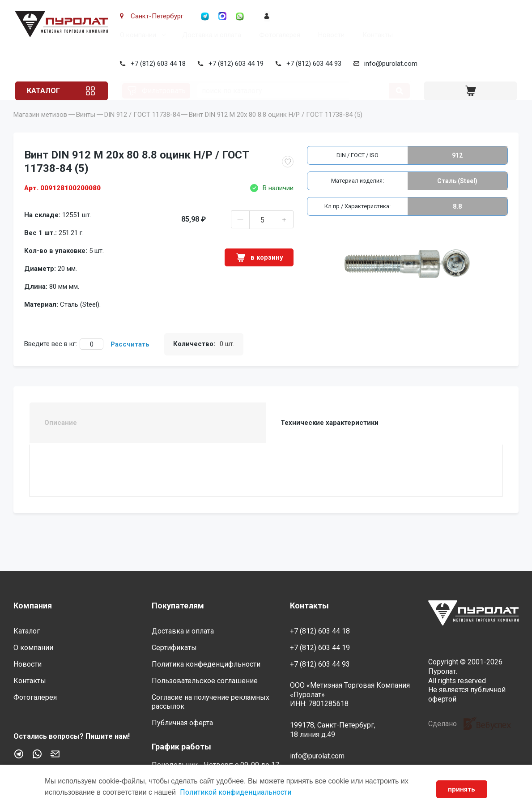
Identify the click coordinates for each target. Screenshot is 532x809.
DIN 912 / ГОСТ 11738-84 (142, 128)
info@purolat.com (389, 64)
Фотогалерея (278, 35)
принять (461, 789)
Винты (86, 128)
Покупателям (178, 606)
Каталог (47, 91)
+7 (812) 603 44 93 (312, 64)
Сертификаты (174, 648)
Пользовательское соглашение (205, 681)
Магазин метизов (40, 128)
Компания (33, 606)
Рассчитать (130, 358)
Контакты (376, 35)
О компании (136, 35)
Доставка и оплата (210, 35)
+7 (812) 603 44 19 (234, 64)
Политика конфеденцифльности (206, 664)
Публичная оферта (182, 723)
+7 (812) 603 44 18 (156, 64)
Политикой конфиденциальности (236, 792)
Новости (330, 35)
